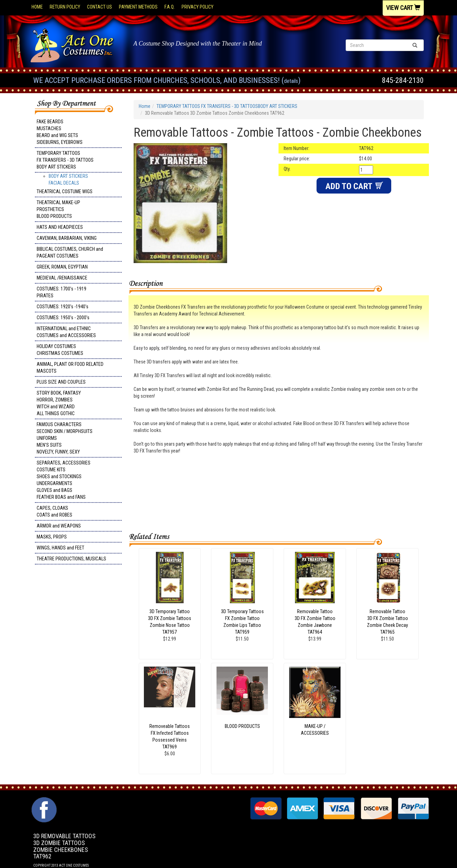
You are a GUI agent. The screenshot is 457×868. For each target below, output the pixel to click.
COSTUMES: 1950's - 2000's (63, 318)
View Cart (403, 8)
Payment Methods (138, 7)
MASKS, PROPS (52, 537)
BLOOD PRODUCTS (242, 726)
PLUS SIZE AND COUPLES (61, 382)
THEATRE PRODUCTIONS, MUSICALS (71, 559)
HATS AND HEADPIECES (60, 227)
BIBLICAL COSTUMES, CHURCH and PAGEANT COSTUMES (70, 252)
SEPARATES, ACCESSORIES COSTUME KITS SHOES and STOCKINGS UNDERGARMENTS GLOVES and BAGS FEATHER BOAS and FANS (64, 480)
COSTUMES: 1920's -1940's (63, 307)
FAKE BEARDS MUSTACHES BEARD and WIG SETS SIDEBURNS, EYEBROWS (60, 132)
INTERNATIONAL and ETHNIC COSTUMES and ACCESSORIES (66, 332)
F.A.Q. (170, 7)
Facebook (43, 801)
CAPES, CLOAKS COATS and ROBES (54, 511)
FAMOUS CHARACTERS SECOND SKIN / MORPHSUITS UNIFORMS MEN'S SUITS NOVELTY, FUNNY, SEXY (65, 438)
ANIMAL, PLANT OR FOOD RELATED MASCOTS (70, 368)
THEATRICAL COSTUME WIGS (65, 191)
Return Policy (65, 7)
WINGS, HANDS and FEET (60, 548)
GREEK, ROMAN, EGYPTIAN (62, 267)
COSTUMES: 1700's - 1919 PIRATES (61, 292)
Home (37, 7)
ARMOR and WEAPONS (59, 526)
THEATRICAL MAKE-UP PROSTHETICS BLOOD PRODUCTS (58, 209)
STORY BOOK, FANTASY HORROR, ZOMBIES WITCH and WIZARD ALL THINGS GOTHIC (59, 403)
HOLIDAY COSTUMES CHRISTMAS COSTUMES (60, 350)
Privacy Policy (197, 7)
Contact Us (100, 7)
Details (291, 81)
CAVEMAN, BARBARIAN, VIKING (67, 238)
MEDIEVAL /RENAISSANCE (62, 278)
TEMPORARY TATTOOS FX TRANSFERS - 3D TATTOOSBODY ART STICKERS (65, 160)
